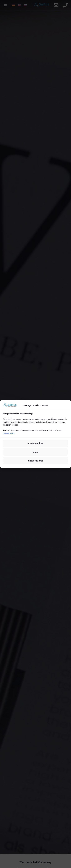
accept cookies (36, 443)
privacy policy (9, 433)
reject (35, 452)
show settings (36, 461)
